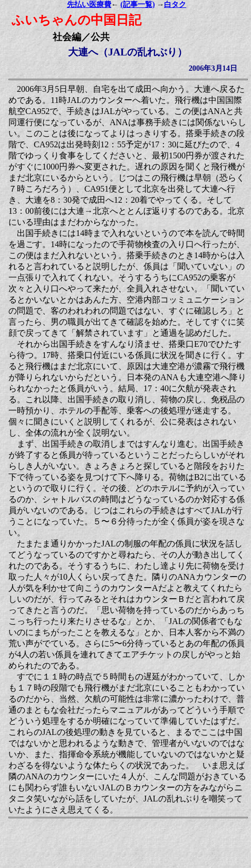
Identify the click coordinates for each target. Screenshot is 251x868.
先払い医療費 (89, 4)
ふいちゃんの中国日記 (76, 20)
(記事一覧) (137, 4)
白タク (175, 4)
